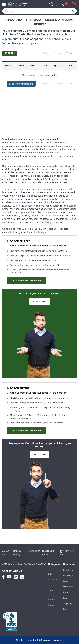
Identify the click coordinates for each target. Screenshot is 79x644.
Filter (10, 53)
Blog (66, 581)
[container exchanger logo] (17, 4)
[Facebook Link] (3, 577)
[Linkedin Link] (16, 577)
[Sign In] (57, 4)
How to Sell (69, 576)
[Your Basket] (73, 4)
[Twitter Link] (22, 577)
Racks (51, 605)
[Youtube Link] (9, 577)
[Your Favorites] (64, 5)
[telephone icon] (51, 4)
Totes (51, 585)
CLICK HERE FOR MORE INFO (27, 281)
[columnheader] (8, 66)
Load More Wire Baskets (21, 84)
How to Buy (69, 570)
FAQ (65, 598)
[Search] (39, 11)
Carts (51, 590)
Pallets (51, 600)
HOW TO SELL (40, 302)
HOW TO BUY (39, 455)
